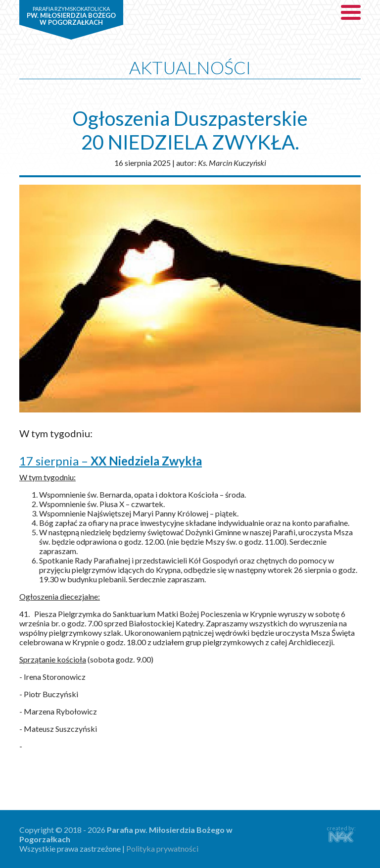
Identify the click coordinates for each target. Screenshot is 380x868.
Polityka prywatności (162, 848)
